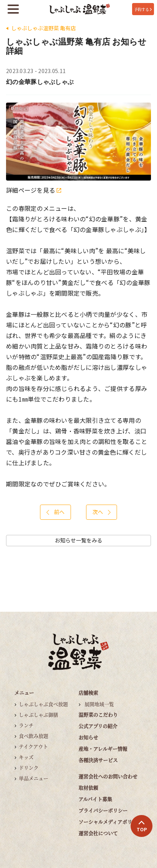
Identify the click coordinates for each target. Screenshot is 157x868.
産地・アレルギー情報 (103, 749)
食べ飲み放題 (34, 736)
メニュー (24, 693)
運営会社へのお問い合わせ (108, 776)
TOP (142, 826)
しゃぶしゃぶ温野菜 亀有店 (44, 28)
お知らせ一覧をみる (78, 540)
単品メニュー (34, 778)
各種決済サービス (98, 760)
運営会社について (98, 833)
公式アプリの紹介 (98, 726)
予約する (143, 9)
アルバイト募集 (95, 799)
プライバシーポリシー (103, 810)
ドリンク (29, 767)
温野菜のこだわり (98, 715)
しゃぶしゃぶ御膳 (38, 715)
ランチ (26, 725)
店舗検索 (88, 693)
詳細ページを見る (34, 190)
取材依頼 (88, 788)
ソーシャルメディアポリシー (110, 822)
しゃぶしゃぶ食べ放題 (43, 704)
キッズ (26, 757)
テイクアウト (33, 746)
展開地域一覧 (99, 704)
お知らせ (88, 737)
